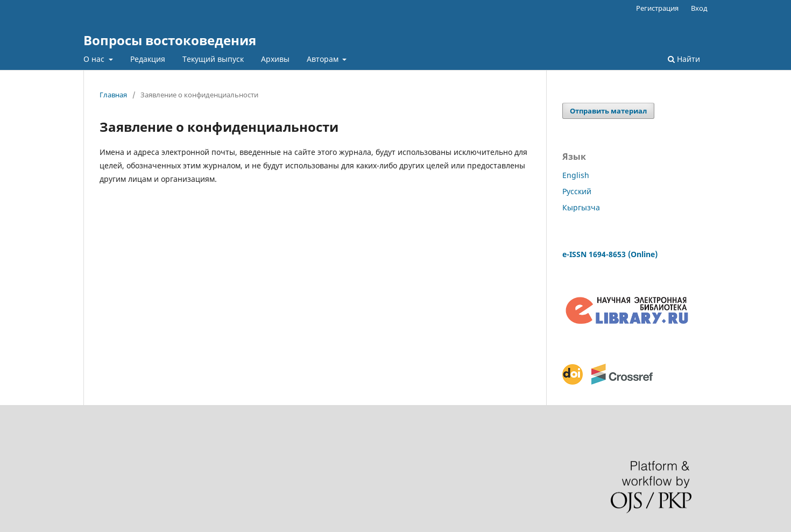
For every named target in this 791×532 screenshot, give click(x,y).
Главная (113, 95)
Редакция (148, 59)
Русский (577, 191)
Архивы (275, 59)
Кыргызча (581, 207)
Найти (684, 59)
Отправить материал (608, 111)
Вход (699, 8)
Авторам (324, 59)
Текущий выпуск (213, 59)
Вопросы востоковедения (170, 40)
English (576, 175)
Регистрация (657, 8)
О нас (95, 59)
